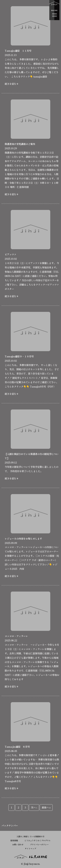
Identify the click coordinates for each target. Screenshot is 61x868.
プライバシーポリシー (39, 844)
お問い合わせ (18, 844)
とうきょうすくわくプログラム (38, 840)
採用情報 (14, 840)
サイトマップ (30, 848)
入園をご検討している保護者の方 (30, 836)
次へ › (34, 807)
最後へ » (46, 807)
